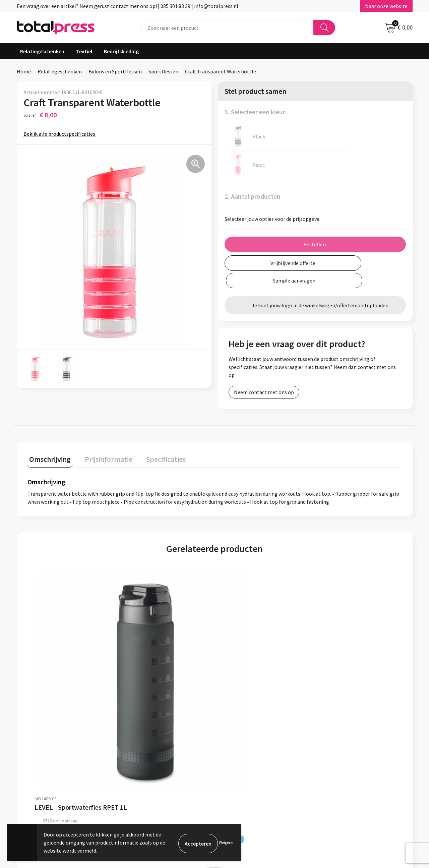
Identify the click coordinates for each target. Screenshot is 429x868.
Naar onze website (386, 6)
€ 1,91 (237, 679)
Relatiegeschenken (42, 51)
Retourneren (187, 782)
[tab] (48, 438)
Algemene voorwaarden (346, 751)
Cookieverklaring (338, 761)
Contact (182, 761)
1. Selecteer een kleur (255, 112)
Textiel (84, 51)
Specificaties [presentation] (157, 436)
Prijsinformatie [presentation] (103, 436)
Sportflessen (163, 71)
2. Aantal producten (253, 168)
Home (24, 71)
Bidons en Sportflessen (115, 71)
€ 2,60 (144, 679)
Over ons (183, 751)
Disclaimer (331, 782)
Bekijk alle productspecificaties (62, 134)
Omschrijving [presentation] (48, 436)
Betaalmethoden (192, 772)
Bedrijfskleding (121, 51)
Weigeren (227, 842)
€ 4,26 (331, 679)
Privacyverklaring (338, 772)
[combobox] (227, 28)
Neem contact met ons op (264, 346)
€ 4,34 (50, 679)
